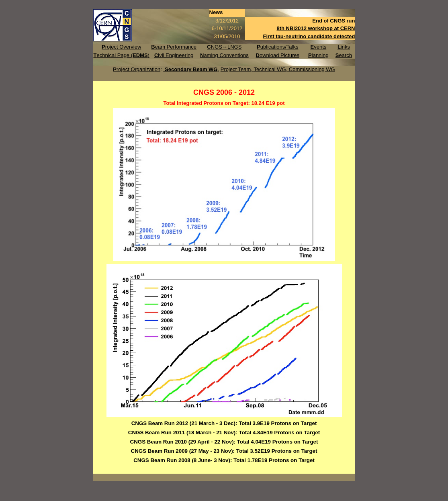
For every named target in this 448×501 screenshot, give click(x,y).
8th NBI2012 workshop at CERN (316, 28)
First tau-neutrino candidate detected (309, 36)
